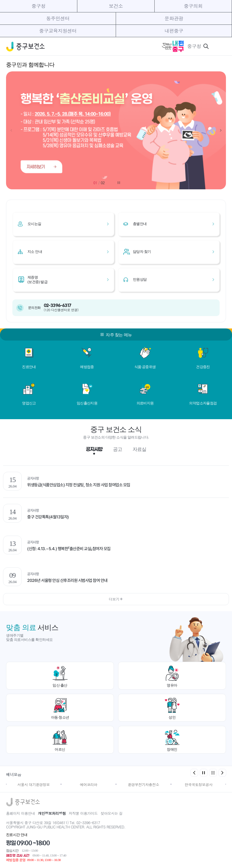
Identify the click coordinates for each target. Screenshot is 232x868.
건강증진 (203, 367)
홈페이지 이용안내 (21, 813)
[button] (221, 130)
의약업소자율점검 (203, 403)
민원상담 (140, 279)
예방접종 (87, 367)
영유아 (172, 685)
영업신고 (29, 403)
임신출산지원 (87, 403)
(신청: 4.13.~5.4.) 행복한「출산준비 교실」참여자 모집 (69, 549)
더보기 (116, 599)
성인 (172, 717)
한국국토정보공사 (198, 784)
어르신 (60, 749)
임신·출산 (60, 685)
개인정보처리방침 (52, 813)
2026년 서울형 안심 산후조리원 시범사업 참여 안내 (67, 580)
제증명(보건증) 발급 (37, 279)
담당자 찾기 (142, 252)
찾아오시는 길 (112, 813)
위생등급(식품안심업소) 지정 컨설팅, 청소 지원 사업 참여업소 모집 (79, 485)
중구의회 (193, 6)
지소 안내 (35, 252)
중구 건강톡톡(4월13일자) (48, 517)
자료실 (139, 449)
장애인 (172, 749)
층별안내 (140, 224)
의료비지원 (145, 403)
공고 (118, 449)
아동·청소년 (60, 717)
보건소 (116, 6)
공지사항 (94, 449)
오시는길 (34, 224)
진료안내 (29, 367)
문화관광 (174, 18)
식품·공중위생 (145, 367)
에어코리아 (89, 784)
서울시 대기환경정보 (33, 784)
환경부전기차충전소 (143, 784)
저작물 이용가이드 (83, 813)
